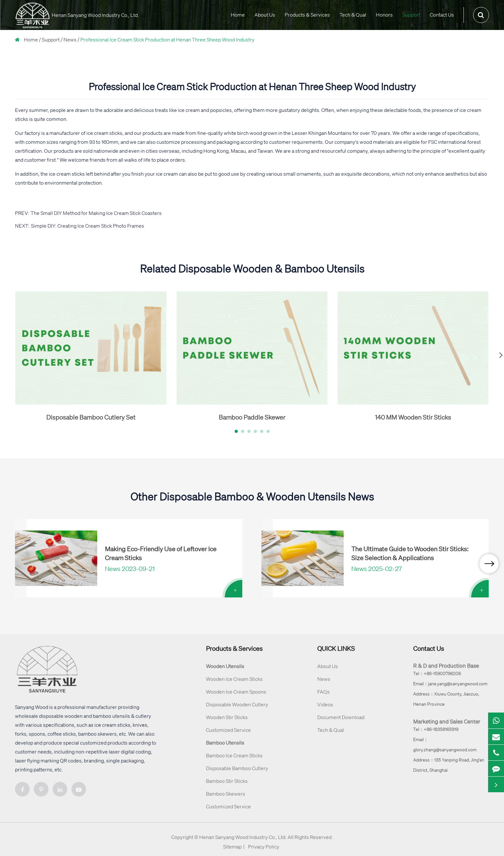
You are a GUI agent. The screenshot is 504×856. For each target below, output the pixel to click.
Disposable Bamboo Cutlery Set (91, 417)
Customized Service (228, 736)
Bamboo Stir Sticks (227, 787)
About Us (265, 15)
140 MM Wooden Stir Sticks (413, 417)
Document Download (341, 723)
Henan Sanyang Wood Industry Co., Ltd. (243, 843)
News (70, 40)
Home (238, 15)
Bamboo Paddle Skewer (252, 417)
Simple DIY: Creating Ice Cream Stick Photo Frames (88, 226)
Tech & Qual (353, 15)
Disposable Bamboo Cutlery (237, 774)
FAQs (323, 698)
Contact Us (442, 15)
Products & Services (307, 15)
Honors (384, 15)
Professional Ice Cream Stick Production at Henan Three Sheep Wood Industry (167, 40)
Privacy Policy (264, 853)
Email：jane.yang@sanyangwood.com (450, 690)
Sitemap (232, 853)
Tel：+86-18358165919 (436, 735)
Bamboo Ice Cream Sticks (234, 762)
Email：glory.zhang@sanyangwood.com (445, 751)
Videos (325, 711)
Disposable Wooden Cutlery (237, 711)
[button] (236, 431)
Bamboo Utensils (225, 749)
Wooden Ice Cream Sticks (234, 685)
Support (411, 15)
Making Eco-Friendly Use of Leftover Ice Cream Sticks (161, 553)
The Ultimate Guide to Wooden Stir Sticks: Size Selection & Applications (410, 553)
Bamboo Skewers (226, 800)
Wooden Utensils (225, 672)
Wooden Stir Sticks (227, 723)
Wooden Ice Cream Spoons (236, 698)
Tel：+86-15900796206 (437, 680)
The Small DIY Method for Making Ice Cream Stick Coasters (96, 213)
